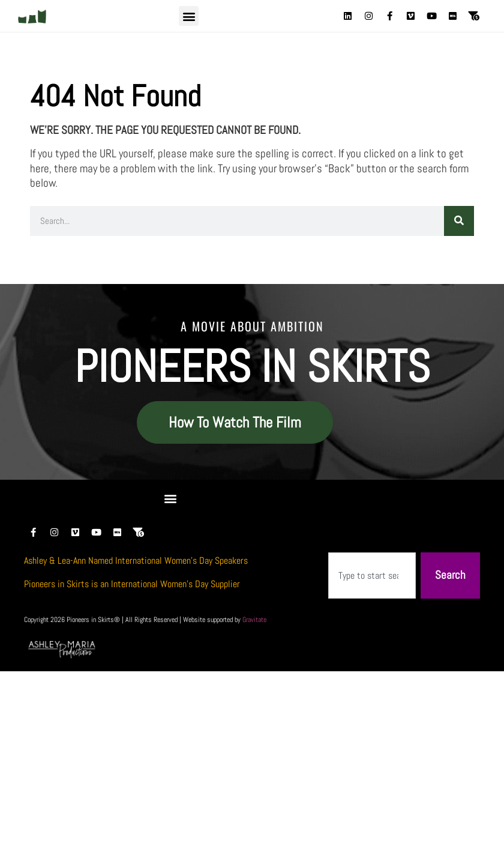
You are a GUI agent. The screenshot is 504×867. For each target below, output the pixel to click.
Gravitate (254, 620)
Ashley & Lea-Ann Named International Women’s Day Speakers (136, 560)
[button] (189, 16)
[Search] (459, 221)
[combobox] (372, 575)
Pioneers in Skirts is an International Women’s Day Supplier (132, 584)
